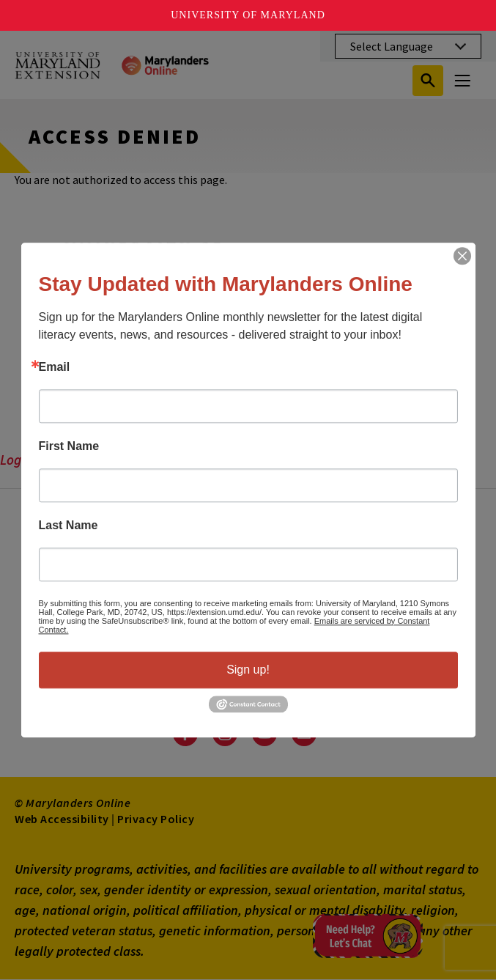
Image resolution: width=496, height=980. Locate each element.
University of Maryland (248, 15)
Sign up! (248, 670)
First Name (69, 446)
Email (55, 367)
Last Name (69, 526)
